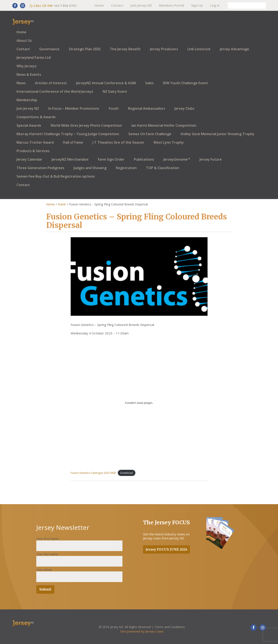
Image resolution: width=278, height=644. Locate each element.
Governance (49, 49)
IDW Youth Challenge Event (185, 83)
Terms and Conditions (170, 627)
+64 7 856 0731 (65, 6)
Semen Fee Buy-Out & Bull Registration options (56, 176)
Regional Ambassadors (147, 108)
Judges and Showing (90, 168)
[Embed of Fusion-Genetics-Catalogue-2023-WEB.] (139, 403)
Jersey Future (211, 159)
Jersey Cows (154, 631)
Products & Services (33, 151)
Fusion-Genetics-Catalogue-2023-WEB (93, 473)
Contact (117, 5)
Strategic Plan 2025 (85, 49)
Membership (27, 100)
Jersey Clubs (184, 108)
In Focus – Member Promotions (74, 108)
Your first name (48, 539)
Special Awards (29, 125)
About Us (24, 41)
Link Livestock (199, 49)
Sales (149, 83)
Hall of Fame (73, 142)
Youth (114, 108)
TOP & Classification (163, 168)
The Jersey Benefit (125, 49)
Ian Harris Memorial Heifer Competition (164, 125)
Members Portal (172, 5)
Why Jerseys (27, 66)
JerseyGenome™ (177, 159)
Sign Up (197, 5)
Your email (44, 569)
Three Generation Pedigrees (40, 168)
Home (99, 5)
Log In (215, 5)
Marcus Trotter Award (35, 142)
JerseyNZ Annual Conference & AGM (106, 83)
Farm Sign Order (111, 159)
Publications (144, 159)
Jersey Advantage (234, 49)
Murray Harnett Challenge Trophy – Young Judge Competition (68, 134)
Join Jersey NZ (141, 5)
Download (127, 473)
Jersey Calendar (29, 159)
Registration (126, 168)
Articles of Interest (51, 83)
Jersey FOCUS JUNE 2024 (166, 549)
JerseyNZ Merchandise (70, 159)
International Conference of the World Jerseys (55, 91)
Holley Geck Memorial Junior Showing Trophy (218, 134)
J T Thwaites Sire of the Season (118, 142)
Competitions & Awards (36, 117)
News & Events (29, 74)
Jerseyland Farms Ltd (34, 58)
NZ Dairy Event (115, 91)
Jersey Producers (164, 49)
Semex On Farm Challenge (150, 134)
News (21, 83)
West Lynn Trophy (169, 142)
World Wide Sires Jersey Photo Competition (86, 125)
